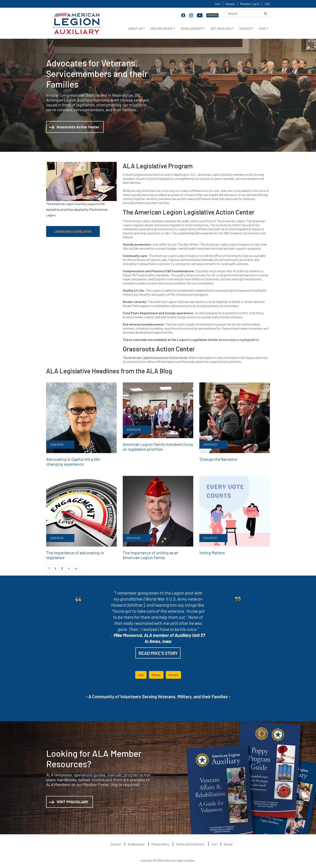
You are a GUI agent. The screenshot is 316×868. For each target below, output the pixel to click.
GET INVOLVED (221, 28)
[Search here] (248, 13)
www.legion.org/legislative (241, 340)
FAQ (267, 4)
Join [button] (141, 672)
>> (76, 566)
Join (217, 4)
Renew (230, 4)
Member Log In (250, 4)
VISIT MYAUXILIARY (69, 800)
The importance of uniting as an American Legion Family (155, 553)
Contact (116, 842)
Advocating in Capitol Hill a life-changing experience (77, 461)
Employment (136, 842)
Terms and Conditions (190, 842)
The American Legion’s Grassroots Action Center (155, 358)
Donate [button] (173, 672)
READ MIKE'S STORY (158, 651)
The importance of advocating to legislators (80, 551)
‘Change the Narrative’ (217, 459)
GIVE (262, 28)
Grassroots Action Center (74, 127)
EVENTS (245, 28)
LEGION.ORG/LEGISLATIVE (73, 231)
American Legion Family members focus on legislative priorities (155, 446)
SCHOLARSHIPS (192, 28)
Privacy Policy (160, 842)
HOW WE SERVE (162, 28)
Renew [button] (156, 672)
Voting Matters (211, 551)
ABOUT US (135, 28)
